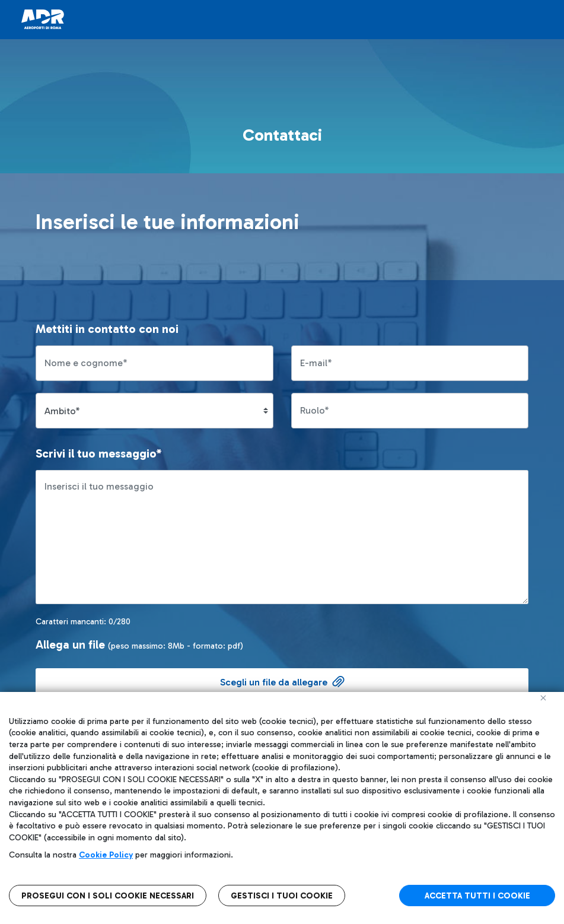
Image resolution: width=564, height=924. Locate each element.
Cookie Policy (106, 855)
